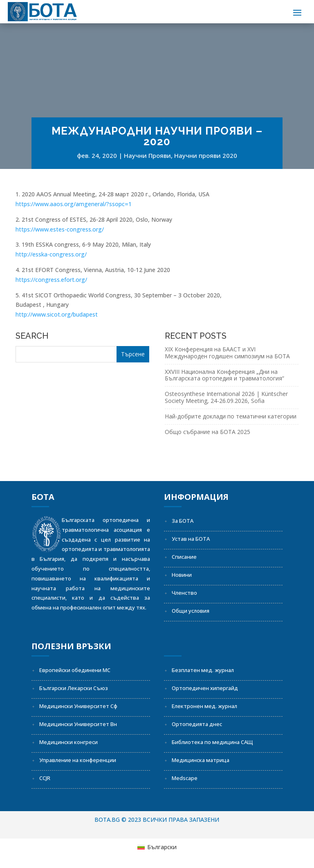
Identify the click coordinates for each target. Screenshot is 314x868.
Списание (184, 557)
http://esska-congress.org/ (51, 254)
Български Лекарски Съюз (74, 688)
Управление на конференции (78, 760)
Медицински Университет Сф (78, 706)
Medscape (185, 778)
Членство (184, 593)
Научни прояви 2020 (206, 155)
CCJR (45, 778)
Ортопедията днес (197, 724)
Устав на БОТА (191, 539)
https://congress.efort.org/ (51, 280)
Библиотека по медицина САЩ (212, 742)
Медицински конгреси (68, 742)
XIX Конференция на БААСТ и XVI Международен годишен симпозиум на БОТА (227, 353)
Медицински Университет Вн (78, 724)
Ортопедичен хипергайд (205, 688)
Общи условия (191, 611)
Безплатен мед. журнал (203, 670)
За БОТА (183, 521)
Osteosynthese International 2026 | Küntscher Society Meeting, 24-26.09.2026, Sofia (226, 397)
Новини (182, 575)
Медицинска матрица (201, 760)
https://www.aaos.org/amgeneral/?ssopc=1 (74, 204)
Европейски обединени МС (75, 670)
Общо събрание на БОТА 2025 (207, 432)
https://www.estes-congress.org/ (60, 229)
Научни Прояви (147, 155)
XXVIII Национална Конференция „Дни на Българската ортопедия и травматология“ (224, 375)
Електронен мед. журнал (204, 706)
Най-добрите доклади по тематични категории (231, 416)
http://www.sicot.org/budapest (57, 314)
